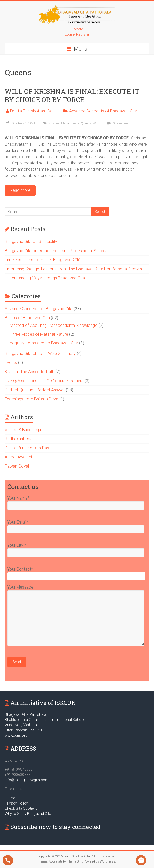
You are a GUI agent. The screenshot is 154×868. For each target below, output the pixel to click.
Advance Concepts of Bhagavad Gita (103, 111)
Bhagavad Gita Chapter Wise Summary (40, 353)
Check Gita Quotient (21, 808)
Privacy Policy (16, 803)
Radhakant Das (19, 439)
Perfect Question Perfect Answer (35, 390)
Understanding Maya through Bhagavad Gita (45, 278)
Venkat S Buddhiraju (23, 430)
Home (10, 798)
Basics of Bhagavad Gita (27, 318)
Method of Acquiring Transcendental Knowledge (54, 325)
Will (96, 123)
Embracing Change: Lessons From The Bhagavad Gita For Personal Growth (73, 269)
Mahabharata (70, 123)
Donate (77, 29)
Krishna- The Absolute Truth (29, 372)
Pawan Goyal (17, 466)
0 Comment (117, 123)
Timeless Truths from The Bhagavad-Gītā (43, 260)
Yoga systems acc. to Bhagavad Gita (44, 343)
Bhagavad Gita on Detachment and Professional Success (57, 251)
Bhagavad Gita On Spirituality (31, 242)
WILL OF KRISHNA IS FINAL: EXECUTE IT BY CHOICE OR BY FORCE (72, 95)
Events (11, 363)
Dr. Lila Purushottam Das (32, 111)
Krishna (54, 123)
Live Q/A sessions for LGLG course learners (44, 381)
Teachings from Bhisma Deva (31, 399)
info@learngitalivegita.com (27, 780)
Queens (86, 123)
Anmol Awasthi (18, 457)
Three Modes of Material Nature (39, 334)
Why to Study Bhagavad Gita (28, 814)
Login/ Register (77, 34)
